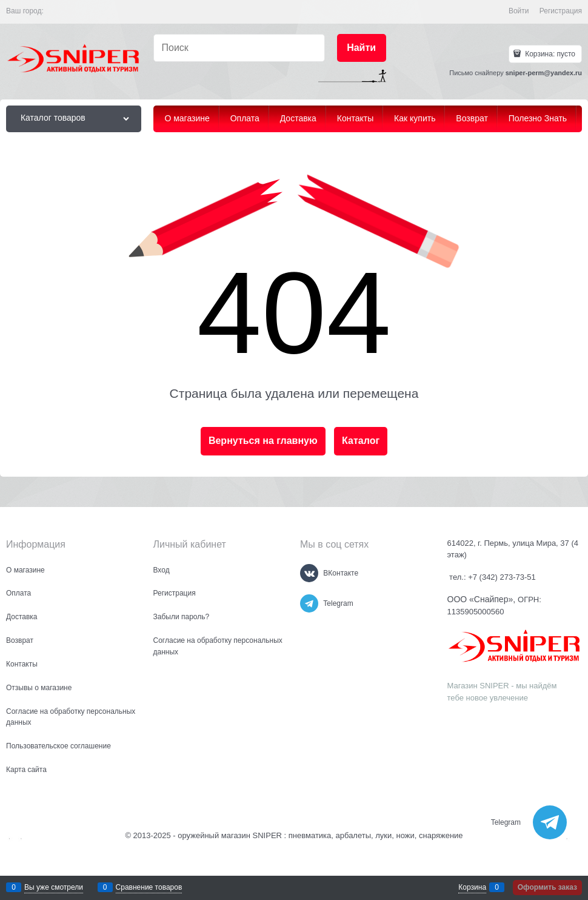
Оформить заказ (547, 887)
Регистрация (561, 11)
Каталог (361, 441)
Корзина (472, 887)
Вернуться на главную (263, 441)
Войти (519, 11)
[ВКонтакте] (309, 573)
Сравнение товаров (149, 887)
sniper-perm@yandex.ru (544, 73)
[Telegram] (309, 603)
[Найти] (362, 48)
